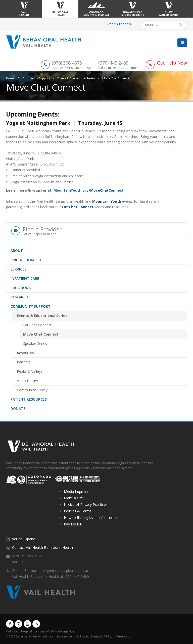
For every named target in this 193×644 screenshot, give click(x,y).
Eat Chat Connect (37, 325)
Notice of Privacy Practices (86, 504)
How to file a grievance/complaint (91, 518)
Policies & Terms (78, 511)
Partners (24, 362)
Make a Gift (73, 498)
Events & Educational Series (76, 78)
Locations (21, 288)
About (17, 251)
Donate (18, 409)
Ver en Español (120, 24)
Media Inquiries (76, 491)
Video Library (27, 381)
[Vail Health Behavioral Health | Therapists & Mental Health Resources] (46, 42)
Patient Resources (29, 399)
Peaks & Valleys (30, 371)
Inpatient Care (25, 278)
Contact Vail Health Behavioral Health (42, 547)
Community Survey (32, 390)
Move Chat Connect (116, 78)
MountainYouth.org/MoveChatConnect (89, 190)
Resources (25, 353)
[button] (182, 43)
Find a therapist (26, 260)
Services (18, 269)
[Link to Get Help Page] (166, 63)
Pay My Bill (73, 524)
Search (183, 25)
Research (19, 297)
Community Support (36, 78)
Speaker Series (35, 343)
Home (10, 78)
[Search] (161, 25)
